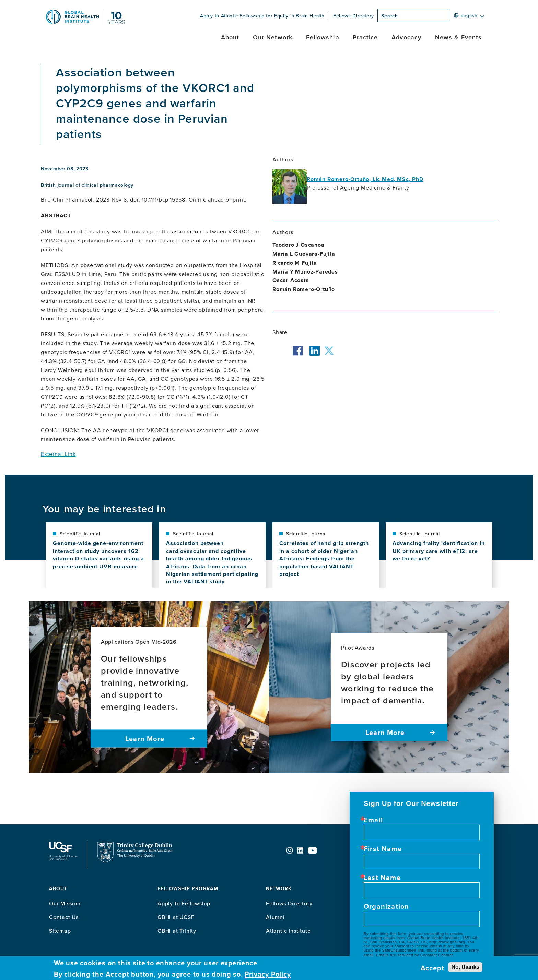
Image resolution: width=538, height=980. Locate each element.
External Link (58, 454)
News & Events (458, 37)
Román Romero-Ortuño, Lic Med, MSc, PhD (365, 179)
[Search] (452, 17)
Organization (386, 906)
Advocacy (406, 37)
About (230, 37)
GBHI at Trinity (177, 931)
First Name (383, 849)
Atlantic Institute (288, 931)
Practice (365, 37)
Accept (432, 968)
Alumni (275, 917)
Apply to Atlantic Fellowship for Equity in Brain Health (262, 16)
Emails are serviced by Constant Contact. (415, 955)
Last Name (382, 878)
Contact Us (64, 917)
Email (373, 820)
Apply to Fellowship (184, 903)
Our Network (273, 37)
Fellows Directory (354, 16)
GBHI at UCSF (176, 917)
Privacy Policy (268, 974)
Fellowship (323, 37)
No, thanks (465, 967)
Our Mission (65, 903)
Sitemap (60, 931)
